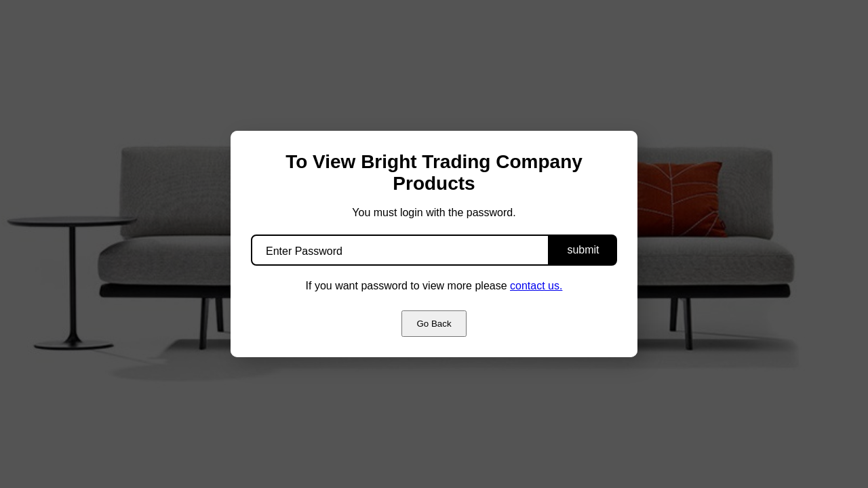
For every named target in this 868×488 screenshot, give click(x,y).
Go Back (434, 324)
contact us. (536, 286)
